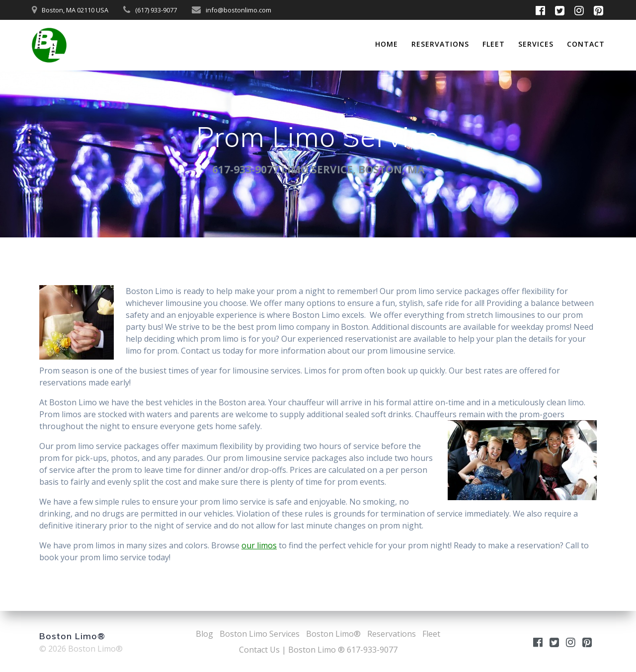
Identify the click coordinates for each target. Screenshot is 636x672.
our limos (259, 545)
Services (536, 44)
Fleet (494, 44)
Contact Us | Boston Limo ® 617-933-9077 (318, 650)
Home (387, 44)
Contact (586, 44)
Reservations (440, 44)
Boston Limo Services (260, 634)
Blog (204, 634)
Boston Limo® (333, 634)
